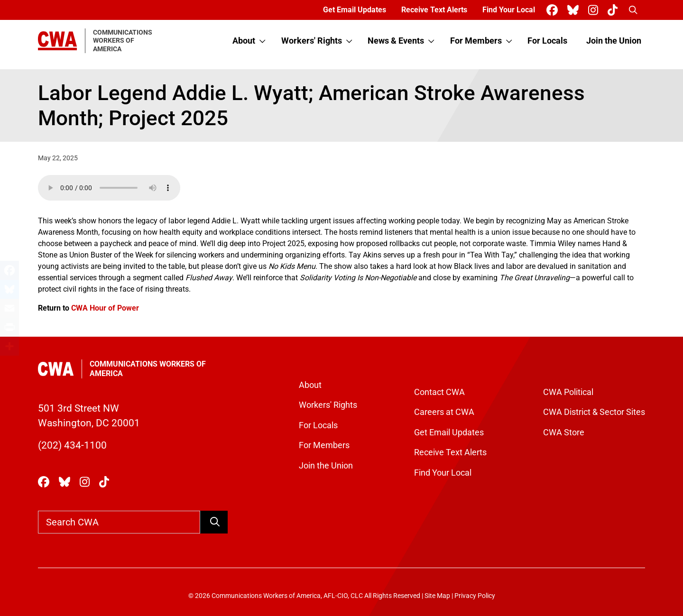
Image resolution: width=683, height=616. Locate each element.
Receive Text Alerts (434, 10)
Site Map (437, 596)
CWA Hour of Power (105, 308)
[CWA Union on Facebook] (554, 10)
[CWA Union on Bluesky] (575, 10)
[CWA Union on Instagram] (595, 10)
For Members (476, 41)
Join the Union (614, 41)
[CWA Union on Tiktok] (614, 10)
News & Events (396, 41)
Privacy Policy (475, 596)
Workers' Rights (312, 41)
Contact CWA (439, 392)
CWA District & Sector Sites (594, 412)
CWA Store (564, 432)
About (244, 41)
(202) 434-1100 (72, 445)
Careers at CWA (444, 412)
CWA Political (568, 392)
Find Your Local (509, 10)
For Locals (547, 41)
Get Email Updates (355, 10)
